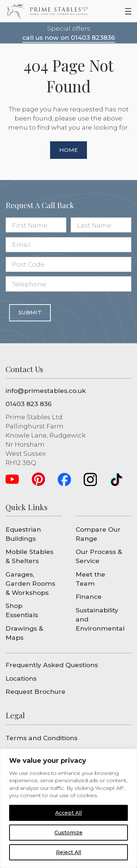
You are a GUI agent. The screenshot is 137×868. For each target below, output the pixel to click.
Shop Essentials (22, 610)
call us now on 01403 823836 (69, 37)
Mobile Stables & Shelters (29, 556)
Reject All (68, 852)
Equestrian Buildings (23, 534)
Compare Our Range (98, 534)
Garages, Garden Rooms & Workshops (30, 583)
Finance (89, 596)
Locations (21, 678)
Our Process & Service (99, 556)
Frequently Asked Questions (52, 665)
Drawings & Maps (24, 633)
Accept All (68, 813)
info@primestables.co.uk (46, 391)
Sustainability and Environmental (100, 619)
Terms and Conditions (41, 738)
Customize (68, 833)
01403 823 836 (28, 404)
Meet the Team (90, 579)
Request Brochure (35, 691)
